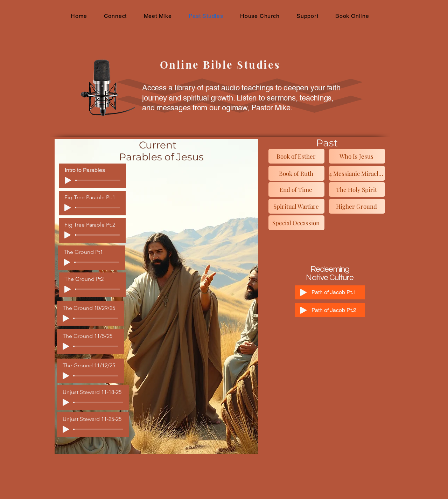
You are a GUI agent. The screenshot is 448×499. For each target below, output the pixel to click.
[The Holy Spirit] (357, 189)
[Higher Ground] (357, 206)
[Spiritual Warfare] (296, 206)
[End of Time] (296, 189)
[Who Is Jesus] (357, 156)
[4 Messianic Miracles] (357, 173)
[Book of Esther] (296, 156)
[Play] (68, 180)
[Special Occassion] (296, 223)
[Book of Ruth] (296, 173)
